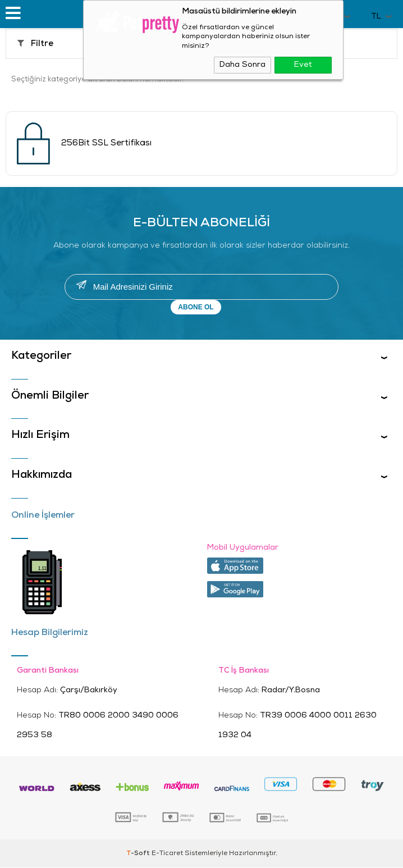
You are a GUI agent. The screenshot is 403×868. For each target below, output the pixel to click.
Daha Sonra (242, 65)
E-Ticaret (167, 854)
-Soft (139, 854)
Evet (303, 65)
